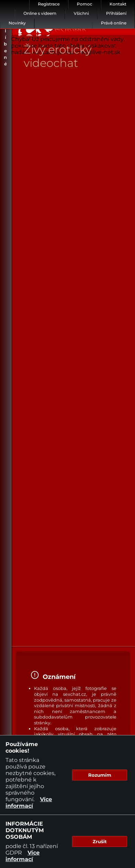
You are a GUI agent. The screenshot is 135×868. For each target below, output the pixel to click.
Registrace (49, 4)
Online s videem (40, 13)
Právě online (114, 23)
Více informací (29, 803)
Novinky (17, 23)
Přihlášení (116, 13)
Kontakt (118, 4)
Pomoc (85, 4)
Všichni (81, 13)
